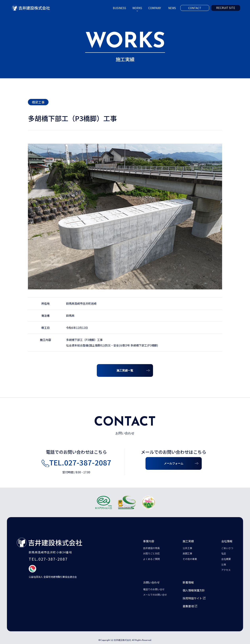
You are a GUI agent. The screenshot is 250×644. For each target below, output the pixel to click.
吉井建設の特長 (151, 548)
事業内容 (149, 541)
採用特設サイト (192, 598)
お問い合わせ (151, 582)
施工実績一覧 (125, 371)
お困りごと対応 (151, 553)
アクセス (226, 570)
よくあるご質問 (151, 559)
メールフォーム (174, 464)
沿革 (224, 564)
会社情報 (227, 541)
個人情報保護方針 (194, 590)
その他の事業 (190, 559)
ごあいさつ (227, 548)
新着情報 (188, 582)
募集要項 (188, 606)
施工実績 (188, 541)
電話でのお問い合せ (154, 589)
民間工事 (187, 553)
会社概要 (226, 559)
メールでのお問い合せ (155, 595)
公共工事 (187, 548)
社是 (224, 553)
